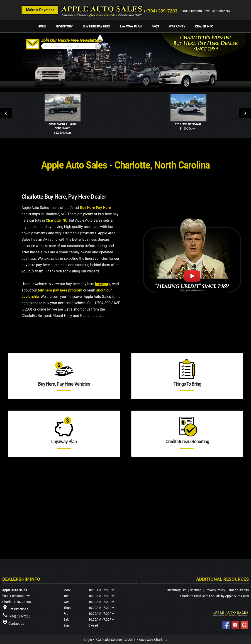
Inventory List (177, 590)
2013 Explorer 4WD (188, 124)
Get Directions (18, 609)
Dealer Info (204, 26)
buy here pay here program (60, 290)
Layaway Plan (131, 26)
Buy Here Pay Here (96, 26)
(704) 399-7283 (162, 11)
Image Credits (239, 590)
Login (88, 640)
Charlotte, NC (57, 220)
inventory (103, 284)
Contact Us (16, 624)
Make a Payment (40, 10)
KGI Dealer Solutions (110, 640)
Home (42, 26)
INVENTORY (65, 26)
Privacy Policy (215, 590)
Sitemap (196, 590)
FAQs (155, 26)
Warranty (177, 26)
